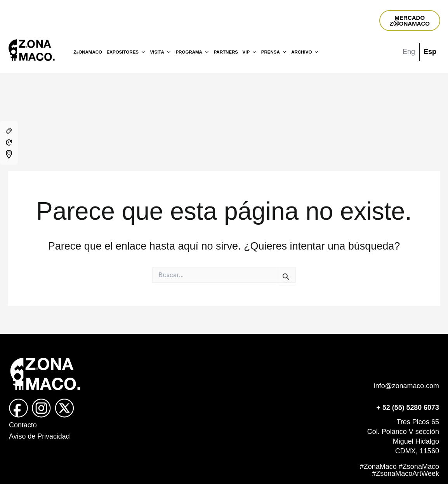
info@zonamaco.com (406, 386)
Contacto (23, 425)
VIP (250, 52)
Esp (430, 52)
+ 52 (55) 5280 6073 (407, 408)
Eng (409, 52)
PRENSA (274, 52)
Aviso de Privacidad (40, 436)
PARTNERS (226, 52)
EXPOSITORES (126, 52)
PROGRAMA (192, 52)
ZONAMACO (88, 52)
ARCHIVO (305, 52)
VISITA (161, 52)
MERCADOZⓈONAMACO (410, 21)
